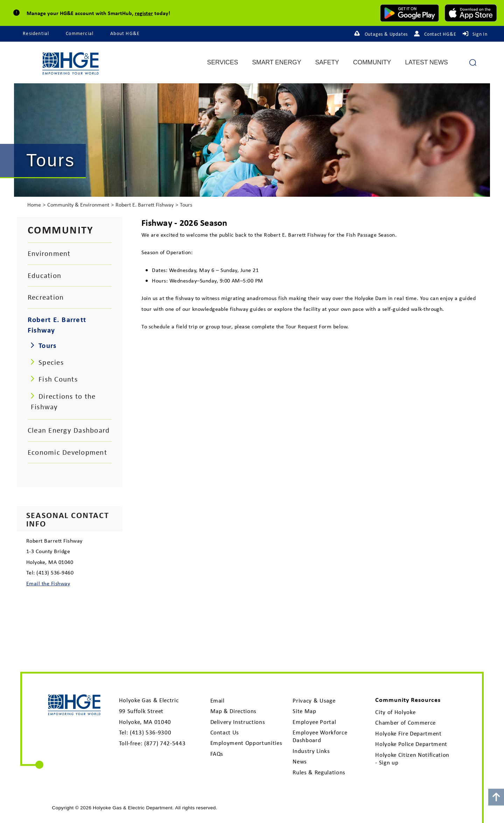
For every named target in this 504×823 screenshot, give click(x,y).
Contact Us (225, 732)
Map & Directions (234, 711)
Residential (36, 33)
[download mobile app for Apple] (471, 13)
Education (44, 275)
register (144, 13)
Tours (186, 205)
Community (61, 229)
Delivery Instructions (238, 722)
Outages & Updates (386, 34)
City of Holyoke (395, 712)
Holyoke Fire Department (408, 733)
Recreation (46, 297)
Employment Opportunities (246, 743)
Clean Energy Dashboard (69, 430)
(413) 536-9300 (150, 732)
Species (51, 362)
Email (218, 700)
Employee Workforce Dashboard (320, 736)
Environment (49, 253)
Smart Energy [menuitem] (276, 63)
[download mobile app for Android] (409, 13)
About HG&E (125, 33)
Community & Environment (78, 205)
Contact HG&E (440, 34)
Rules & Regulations (319, 772)
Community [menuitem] (372, 63)
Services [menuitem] (223, 63)
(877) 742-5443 (165, 743)
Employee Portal (314, 722)
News (300, 761)
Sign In (480, 34)
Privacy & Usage (314, 700)
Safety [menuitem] (327, 63)
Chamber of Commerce (405, 723)
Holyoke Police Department (411, 744)
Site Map (304, 711)
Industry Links (311, 751)
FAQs (217, 754)
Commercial (80, 33)
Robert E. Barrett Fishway (145, 205)
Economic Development (67, 452)
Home (34, 205)
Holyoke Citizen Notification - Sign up (412, 759)
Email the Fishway (48, 583)
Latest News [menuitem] (426, 63)
